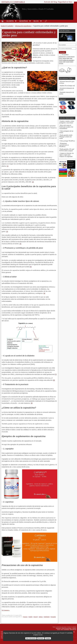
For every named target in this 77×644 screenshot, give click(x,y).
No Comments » (6, 610)
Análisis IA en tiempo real (67, 86)
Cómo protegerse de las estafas (66, 132)
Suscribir (62, 52)
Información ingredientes (23, 26)
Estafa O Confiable (13, 2)
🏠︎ (3, 21)
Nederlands (47, 617)
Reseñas (24, 21)
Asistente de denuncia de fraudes (67, 89)
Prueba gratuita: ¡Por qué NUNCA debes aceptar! (67, 150)
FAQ (62, 629)
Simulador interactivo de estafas (67, 93)
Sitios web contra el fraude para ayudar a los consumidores (66, 127)
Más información (31, 638)
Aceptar (48, 638)
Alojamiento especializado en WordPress (64, 145)
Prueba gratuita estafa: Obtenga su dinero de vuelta (66, 137)
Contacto (74, 628)
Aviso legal (58, 628)
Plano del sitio (73, 629)
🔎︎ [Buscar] (46, 21)
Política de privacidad (66, 628)
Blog (36, 21)
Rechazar (41, 638)
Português (53, 617)
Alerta (10, 21)
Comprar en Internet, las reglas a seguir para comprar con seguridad (66, 155)
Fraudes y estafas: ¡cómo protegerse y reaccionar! (67, 122)
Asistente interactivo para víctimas (67, 82)
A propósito (66, 629)
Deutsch (36, 617)
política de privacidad (68, 60)
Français (25, 617)
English (30, 617)
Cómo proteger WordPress (67, 141)
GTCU (59, 629)
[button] (16, 21)
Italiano (41, 617)
